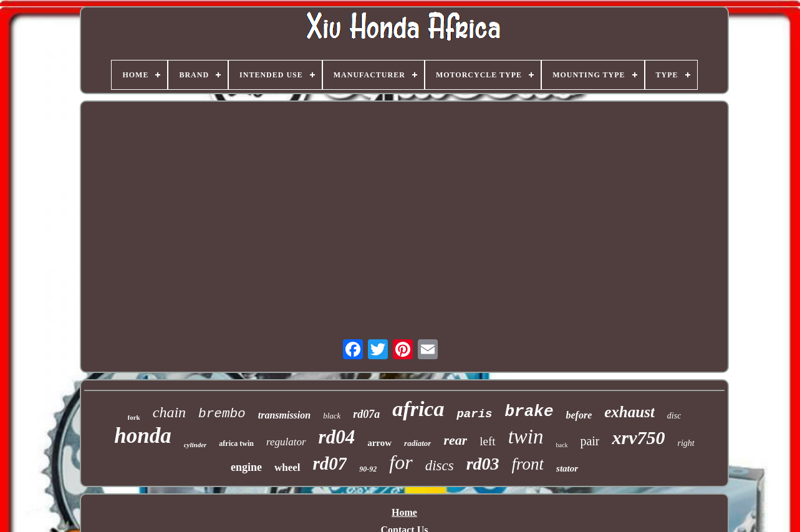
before (579, 415)
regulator (286, 442)
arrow (379, 443)
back (562, 445)
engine (246, 467)
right (686, 443)
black (332, 416)
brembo (222, 414)
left (487, 441)
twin (526, 437)
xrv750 (638, 438)
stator (567, 468)
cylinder (195, 445)
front (528, 464)
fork (134, 417)
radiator (417, 443)
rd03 (483, 464)
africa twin (236, 443)
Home (404, 512)
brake (529, 412)
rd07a (366, 414)
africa (418, 409)
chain (169, 412)
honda (142, 436)
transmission (284, 415)
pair (590, 441)
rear (455, 440)
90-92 (368, 469)
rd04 (337, 437)
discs (440, 466)
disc (674, 416)
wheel (287, 467)
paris (474, 414)
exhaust (629, 412)
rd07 (330, 463)
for (401, 462)
